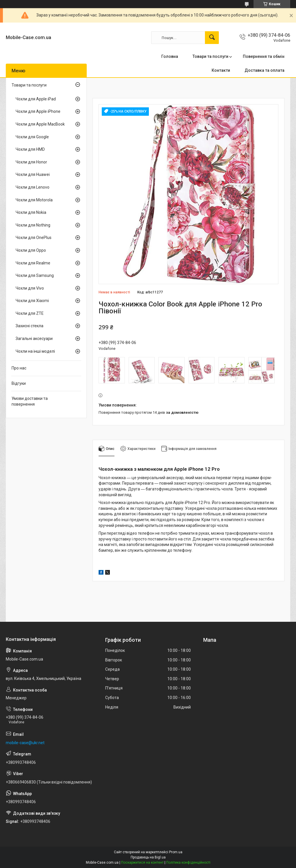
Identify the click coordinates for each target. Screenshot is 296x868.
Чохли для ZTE (30, 313)
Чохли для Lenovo (33, 187)
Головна (170, 56)
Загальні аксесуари (34, 339)
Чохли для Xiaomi (32, 301)
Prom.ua (176, 852)
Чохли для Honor (31, 162)
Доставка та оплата (264, 70)
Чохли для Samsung (35, 275)
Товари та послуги (210, 56)
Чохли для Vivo (30, 288)
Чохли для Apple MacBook (40, 124)
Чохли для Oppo (31, 250)
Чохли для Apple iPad (36, 99)
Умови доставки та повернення (30, 401)
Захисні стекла (29, 326)
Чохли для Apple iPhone (38, 111)
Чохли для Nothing (33, 225)
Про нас (19, 368)
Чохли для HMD (30, 149)
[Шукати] (212, 38)
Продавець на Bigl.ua (148, 857)
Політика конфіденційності (188, 863)
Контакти (221, 70)
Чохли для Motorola (34, 200)
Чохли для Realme (33, 263)
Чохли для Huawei (33, 174)
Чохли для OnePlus (34, 238)
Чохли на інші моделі (35, 351)
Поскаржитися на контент (142, 863)
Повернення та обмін (264, 56)
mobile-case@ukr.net (25, 743)
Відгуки (19, 383)
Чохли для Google (32, 137)
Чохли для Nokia (31, 212)
